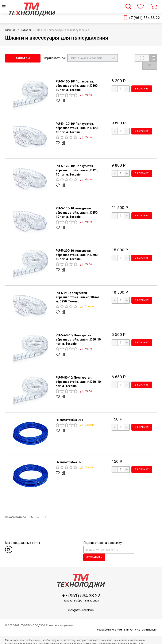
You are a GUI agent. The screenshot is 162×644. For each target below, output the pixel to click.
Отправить (94, 549)
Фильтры (23, 58)
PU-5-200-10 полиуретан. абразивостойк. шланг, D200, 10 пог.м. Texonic (77, 247)
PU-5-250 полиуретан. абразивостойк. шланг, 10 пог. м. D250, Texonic (78, 289)
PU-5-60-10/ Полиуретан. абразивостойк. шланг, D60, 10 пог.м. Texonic (78, 332)
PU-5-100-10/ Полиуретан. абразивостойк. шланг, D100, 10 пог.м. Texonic (77, 78)
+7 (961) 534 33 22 (144, 18)
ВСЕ (44, 509)
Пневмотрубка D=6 (69, 454)
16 (31, 509)
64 (37, 509)
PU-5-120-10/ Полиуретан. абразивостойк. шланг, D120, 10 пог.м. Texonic (77, 120)
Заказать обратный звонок (81, 593)
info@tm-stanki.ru (81, 602)
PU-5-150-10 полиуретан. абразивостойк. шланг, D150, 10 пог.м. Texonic (77, 205)
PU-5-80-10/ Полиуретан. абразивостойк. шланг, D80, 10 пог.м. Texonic (78, 374)
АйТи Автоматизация (144, 622)
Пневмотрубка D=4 (69, 412)
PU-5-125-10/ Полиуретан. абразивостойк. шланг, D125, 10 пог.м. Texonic (77, 162)
